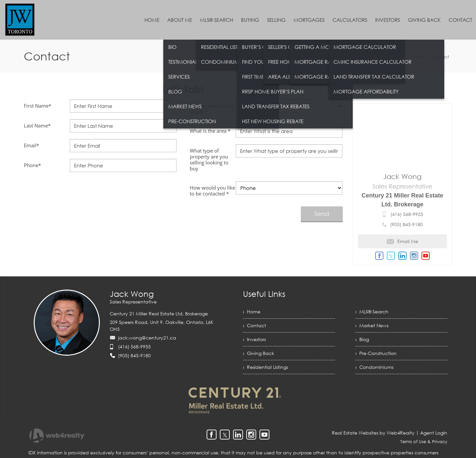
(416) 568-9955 (407, 214)
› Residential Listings (265, 367)
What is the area (210, 131)
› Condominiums (374, 367)
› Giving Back (258, 353)
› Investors (254, 339)
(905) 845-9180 (406, 224)
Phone (32, 165)
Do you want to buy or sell (212, 109)
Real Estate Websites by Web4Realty (373, 433)
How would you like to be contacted (212, 191)
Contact (440, 57)
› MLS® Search (372, 312)
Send (322, 214)
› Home (252, 312)
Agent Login (434, 433)
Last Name (37, 125)
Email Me (402, 241)
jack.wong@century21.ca (147, 338)
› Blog (362, 339)
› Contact (255, 325)
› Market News (372, 325)
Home (418, 57)
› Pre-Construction (376, 353)
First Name (38, 106)
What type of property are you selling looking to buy (209, 159)
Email (31, 145)
